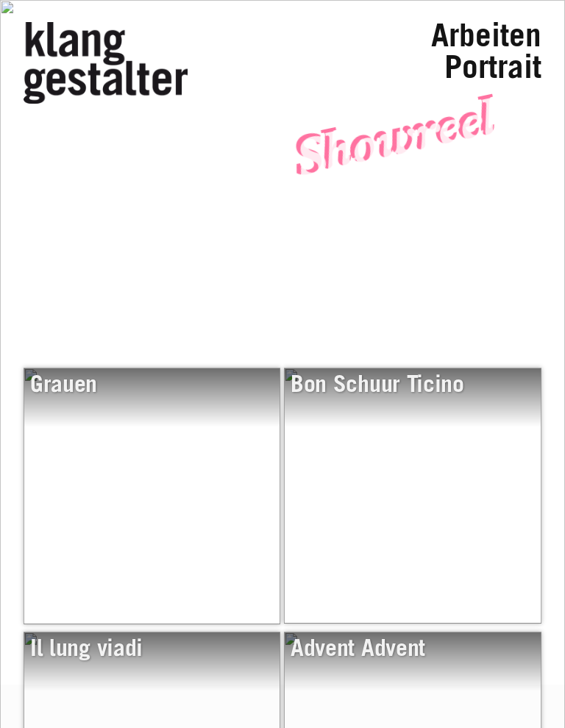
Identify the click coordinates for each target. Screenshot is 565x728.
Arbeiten (486, 39)
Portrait (493, 71)
